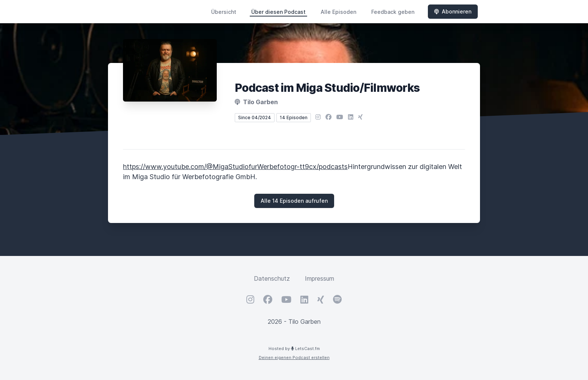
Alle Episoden (338, 12)
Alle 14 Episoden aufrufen (294, 201)
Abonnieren (453, 11)
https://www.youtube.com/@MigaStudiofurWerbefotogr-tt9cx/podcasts (235, 167)
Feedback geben (393, 12)
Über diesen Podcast (278, 12)
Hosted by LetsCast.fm (294, 349)
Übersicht (224, 12)
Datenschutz (272, 278)
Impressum (319, 278)
